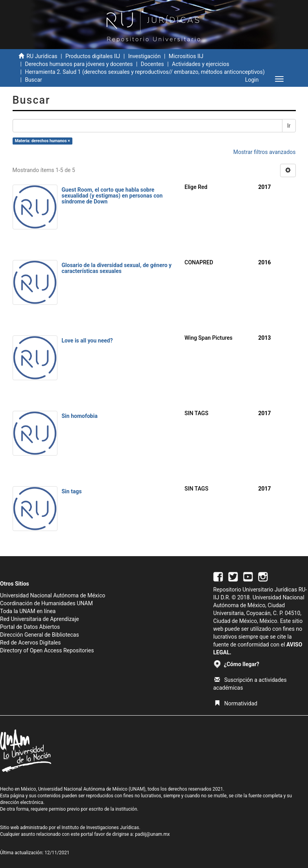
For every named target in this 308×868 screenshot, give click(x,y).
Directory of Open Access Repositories (47, 650)
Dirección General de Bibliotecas (40, 635)
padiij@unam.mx (152, 834)
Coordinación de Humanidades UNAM (46, 603)
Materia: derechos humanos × (42, 141)
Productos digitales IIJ (93, 56)
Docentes (152, 64)
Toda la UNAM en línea (28, 611)
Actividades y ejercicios (201, 64)
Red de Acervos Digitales (30, 643)
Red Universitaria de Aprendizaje (40, 619)
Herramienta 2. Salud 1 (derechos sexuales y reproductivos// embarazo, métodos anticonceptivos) (145, 72)
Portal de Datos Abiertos (30, 627)
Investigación (145, 56)
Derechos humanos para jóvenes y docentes (79, 64)
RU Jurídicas (42, 56)
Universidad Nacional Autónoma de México (53, 595)
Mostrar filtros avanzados (265, 152)
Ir (289, 126)
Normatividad (236, 703)
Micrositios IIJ (186, 56)
